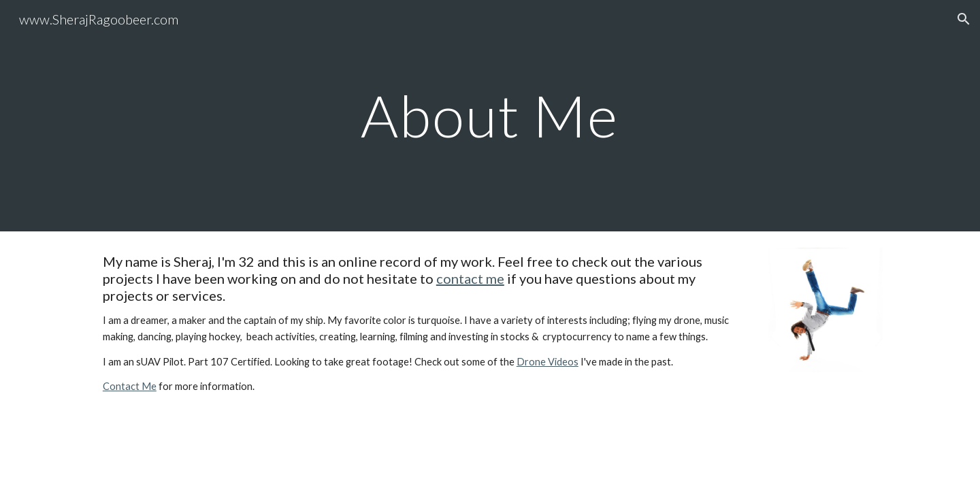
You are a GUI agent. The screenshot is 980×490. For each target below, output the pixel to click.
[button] (964, 19)
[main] (490, 115)
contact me (470, 278)
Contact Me (130, 386)
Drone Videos (548, 362)
